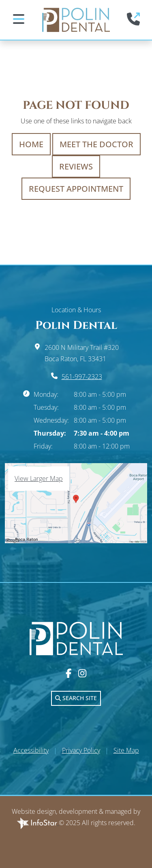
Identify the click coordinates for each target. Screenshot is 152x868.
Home (31, 144)
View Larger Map (39, 478)
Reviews (76, 166)
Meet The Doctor (96, 144)
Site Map (126, 750)
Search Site (76, 698)
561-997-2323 (82, 377)
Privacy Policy (81, 750)
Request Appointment (76, 189)
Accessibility (31, 750)
